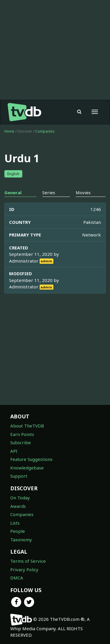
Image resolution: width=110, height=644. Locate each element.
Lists (15, 523)
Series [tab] (49, 192)
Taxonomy (21, 540)
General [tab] (13, 192)
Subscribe (21, 442)
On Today (20, 498)
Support (19, 476)
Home (9, 131)
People (18, 531)
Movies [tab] (83, 192)
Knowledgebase (27, 468)
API (14, 451)
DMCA (17, 578)
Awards (18, 506)
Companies (45, 131)
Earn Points (22, 434)
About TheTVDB (27, 426)
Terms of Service (28, 561)
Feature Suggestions (31, 459)
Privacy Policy (24, 569)
